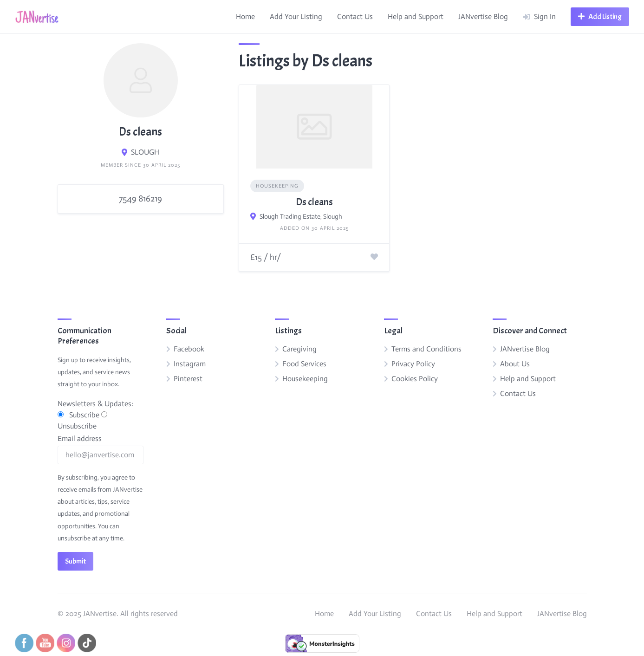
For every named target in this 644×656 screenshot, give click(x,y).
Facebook (189, 349)
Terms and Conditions (426, 349)
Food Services (304, 364)
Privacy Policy (413, 364)
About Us (515, 364)
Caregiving (299, 349)
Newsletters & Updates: (95, 404)
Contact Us (355, 16)
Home (245, 16)
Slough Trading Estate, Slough (301, 217)
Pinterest (188, 379)
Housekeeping (277, 186)
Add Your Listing (296, 16)
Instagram (190, 364)
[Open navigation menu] (600, 17)
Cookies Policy (415, 379)
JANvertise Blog (483, 16)
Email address (80, 438)
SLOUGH (145, 152)
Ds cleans (314, 202)
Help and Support (416, 16)
